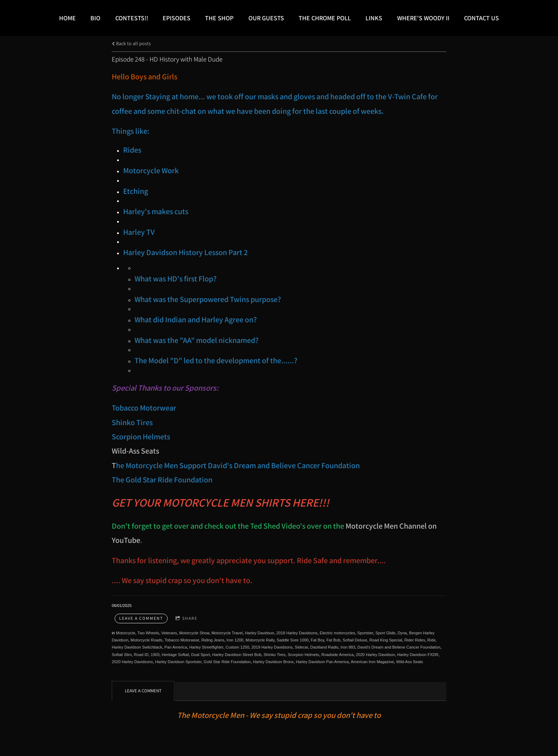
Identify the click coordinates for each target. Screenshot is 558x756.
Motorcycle (126, 633)
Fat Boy (317, 640)
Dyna (402, 633)
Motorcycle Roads (147, 640)
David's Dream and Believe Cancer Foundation (399, 647)
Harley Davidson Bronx (273, 662)
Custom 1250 (238, 647)
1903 (155, 655)
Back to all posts (131, 43)
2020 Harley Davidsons (132, 662)
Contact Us (481, 18)
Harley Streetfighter (206, 647)
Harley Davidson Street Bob (237, 655)
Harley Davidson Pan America (322, 662)
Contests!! (132, 18)
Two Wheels (148, 633)
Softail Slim (122, 655)
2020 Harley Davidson (375, 655)
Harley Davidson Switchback (137, 647)
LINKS (374, 18)
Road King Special (386, 640)
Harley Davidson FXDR (418, 655)
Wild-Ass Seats (135, 451)
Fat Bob (333, 640)
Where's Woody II (423, 18)
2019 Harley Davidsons (272, 647)
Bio (95, 18)
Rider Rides (415, 640)
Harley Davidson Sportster (178, 662)
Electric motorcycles (337, 633)
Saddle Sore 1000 (293, 640)
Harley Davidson (259, 633)
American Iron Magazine (372, 662)
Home (67, 18)
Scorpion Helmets (303, 655)
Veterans (169, 633)
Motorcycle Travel (227, 633)
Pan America (176, 647)
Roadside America (338, 655)
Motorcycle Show (194, 633)
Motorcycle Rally (260, 640)
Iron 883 (348, 647)
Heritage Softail (176, 655)
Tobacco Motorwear (182, 640)
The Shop (219, 18)
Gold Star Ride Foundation (227, 662)
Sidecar (301, 647)
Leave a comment (141, 618)
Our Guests (266, 18)
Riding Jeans (213, 640)
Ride (431, 640)
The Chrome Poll (325, 18)
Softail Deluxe (355, 640)
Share (186, 618)
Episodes (177, 18)
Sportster (365, 633)
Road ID (141, 655)
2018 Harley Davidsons (297, 633)
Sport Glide (385, 633)
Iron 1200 (235, 640)
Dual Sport (201, 655)
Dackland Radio (324, 647)
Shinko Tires (275, 655)
